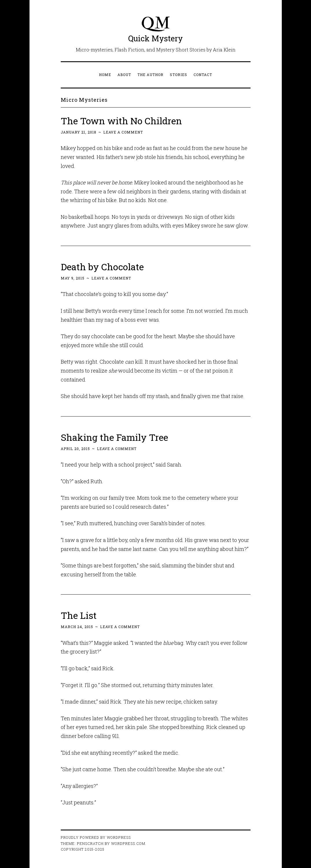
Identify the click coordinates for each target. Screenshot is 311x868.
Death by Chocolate (102, 267)
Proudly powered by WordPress (96, 837)
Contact (203, 75)
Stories (178, 75)
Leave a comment (123, 132)
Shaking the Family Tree (115, 437)
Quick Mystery (155, 38)
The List (79, 615)
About (124, 75)
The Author (150, 75)
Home (105, 75)
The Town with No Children (122, 121)
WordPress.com (128, 843)
